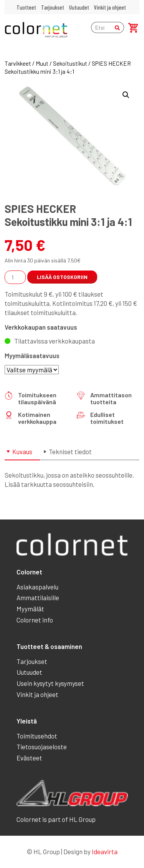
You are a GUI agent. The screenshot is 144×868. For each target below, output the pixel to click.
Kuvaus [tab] (22, 451)
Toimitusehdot (37, 736)
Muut (42, 63)
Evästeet (29, 758)
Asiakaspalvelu (37, 587)
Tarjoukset (53, 7)
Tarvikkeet (18, 63)
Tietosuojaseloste (42, 747)
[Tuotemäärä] (15, 277)
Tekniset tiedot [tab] (70, 451)
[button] (126, 95)
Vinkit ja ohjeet (110, 7)
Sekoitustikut (70, 63)
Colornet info (35, 620)
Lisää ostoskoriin (62, 277)
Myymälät (30, 609)
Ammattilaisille (38, 597)
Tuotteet (26, 7)
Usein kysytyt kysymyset (50, 683)
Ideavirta (105, 851)
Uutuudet (79, 7)
